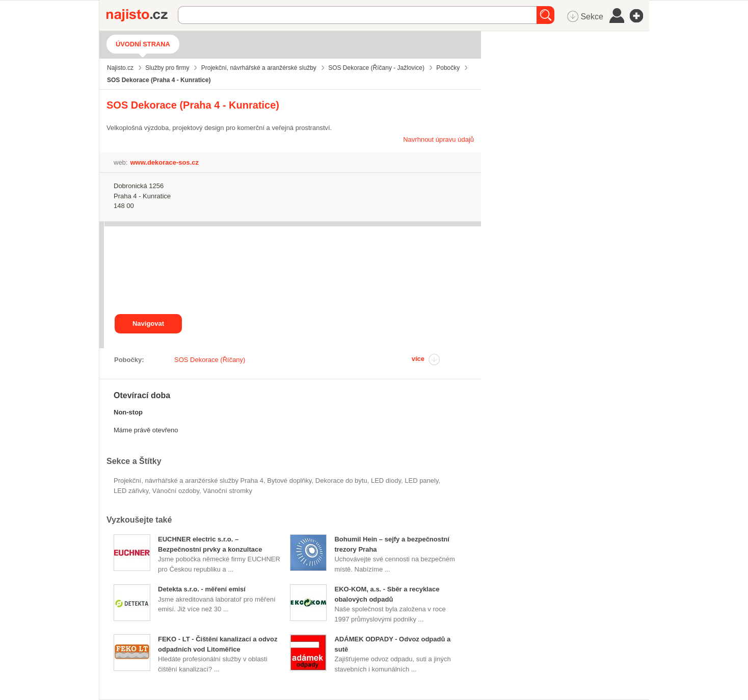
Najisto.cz (142, 15)
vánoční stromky (228, 491)
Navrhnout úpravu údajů (438, 139)
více (418, 359)
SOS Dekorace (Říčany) (210, 360)
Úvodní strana (143, 44)
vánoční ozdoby (176, 491)
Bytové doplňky (289, 481)
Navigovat (148, 323)
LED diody (386, 481)
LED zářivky (131, 491)
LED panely (421, 481)
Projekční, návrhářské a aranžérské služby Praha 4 (189, 481)
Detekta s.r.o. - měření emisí (202, 589)
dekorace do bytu (341, 481)
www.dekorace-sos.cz (164, 162)
